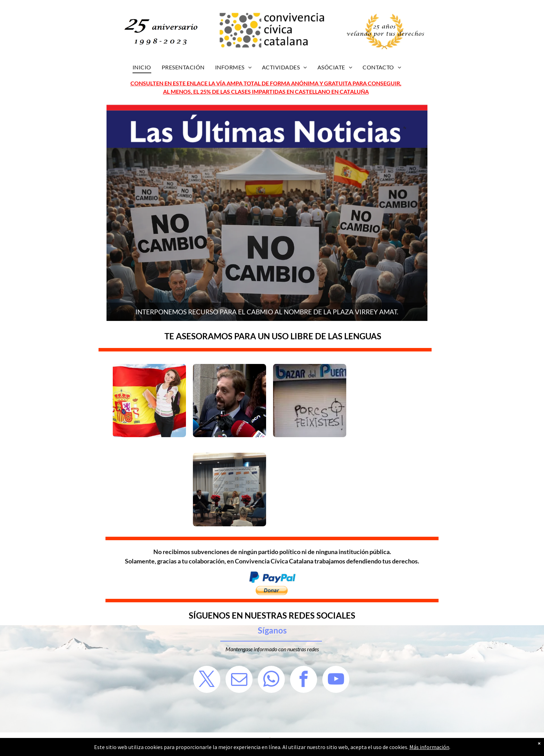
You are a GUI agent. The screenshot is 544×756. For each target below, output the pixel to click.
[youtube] (336, 680)
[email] (239, 680)
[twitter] (207, 680)
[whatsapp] (271, 680)
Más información (429, 747)
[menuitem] (142, 67)
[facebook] (304, 680)
